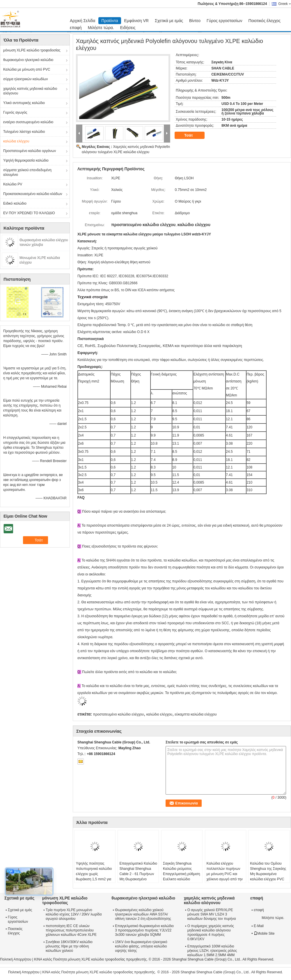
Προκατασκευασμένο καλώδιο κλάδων (33, 194)
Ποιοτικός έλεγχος (265, 21)
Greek (285, 4)
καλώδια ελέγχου (16, 141)
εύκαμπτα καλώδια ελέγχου (196, 714)
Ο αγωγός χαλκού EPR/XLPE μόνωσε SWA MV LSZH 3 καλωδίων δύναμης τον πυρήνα (212, 914)
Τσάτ (192, 135)
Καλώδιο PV (13, 184)
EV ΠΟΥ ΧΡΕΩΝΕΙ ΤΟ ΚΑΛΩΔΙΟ (29, 213)
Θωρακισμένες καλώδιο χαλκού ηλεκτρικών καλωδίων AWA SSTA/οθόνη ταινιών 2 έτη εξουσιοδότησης (143, 914)
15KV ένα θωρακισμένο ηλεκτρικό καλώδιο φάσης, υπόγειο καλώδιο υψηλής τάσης (141, 946)
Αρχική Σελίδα (82, 21)
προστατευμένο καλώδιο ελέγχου (118, 714)
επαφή (76, 28)
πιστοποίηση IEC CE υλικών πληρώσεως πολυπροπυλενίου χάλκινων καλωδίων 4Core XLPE (71, 930)
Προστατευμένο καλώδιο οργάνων (30, 151)
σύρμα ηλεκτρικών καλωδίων (26, 79)
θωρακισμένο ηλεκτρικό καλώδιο (28, 60)
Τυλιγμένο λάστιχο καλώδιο (24, 132)
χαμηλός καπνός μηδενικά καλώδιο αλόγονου (30, 91)
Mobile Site (264, 933)
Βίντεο (195, 21)
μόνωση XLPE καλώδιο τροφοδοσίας (32, 50)
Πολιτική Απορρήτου (16, 959)
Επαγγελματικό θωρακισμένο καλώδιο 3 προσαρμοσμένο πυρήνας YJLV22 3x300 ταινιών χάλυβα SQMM (144, 930)
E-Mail (259, 926)
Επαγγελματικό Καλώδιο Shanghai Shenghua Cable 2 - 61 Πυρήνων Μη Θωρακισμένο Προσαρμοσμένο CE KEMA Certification (138, 877)
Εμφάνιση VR (136, 21)
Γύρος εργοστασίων (225, 21)
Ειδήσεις (128, 28)
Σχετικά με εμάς (169, 21)
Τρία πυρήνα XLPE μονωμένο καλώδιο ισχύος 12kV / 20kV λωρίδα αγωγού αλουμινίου (74, 914)
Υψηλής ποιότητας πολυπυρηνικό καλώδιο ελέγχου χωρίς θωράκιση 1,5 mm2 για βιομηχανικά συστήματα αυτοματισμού (94, 877)
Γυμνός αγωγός (15, 112)
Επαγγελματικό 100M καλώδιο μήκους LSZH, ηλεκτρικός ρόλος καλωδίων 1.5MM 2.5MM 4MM (212, 951)
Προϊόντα (110, 21)
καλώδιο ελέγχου (159, 714)
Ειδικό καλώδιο (15, 203)
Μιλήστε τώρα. (101, 28)
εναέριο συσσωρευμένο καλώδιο (28, 122)
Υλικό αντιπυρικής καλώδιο (24, 103)
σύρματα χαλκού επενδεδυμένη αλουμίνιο (27, 172)
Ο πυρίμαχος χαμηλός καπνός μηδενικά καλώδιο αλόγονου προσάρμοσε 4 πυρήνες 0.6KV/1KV (211, 932)
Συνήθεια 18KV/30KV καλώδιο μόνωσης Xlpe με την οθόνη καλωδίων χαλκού (69, 946)
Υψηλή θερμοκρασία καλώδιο (26, 160)
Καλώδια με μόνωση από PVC (27, 69)
